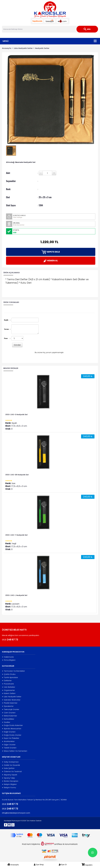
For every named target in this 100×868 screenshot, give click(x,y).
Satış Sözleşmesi (10, 762)
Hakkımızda (8, 657)
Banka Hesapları (10, 781)
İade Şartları (8, 768)
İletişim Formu (9, 788)
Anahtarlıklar (8, 741)
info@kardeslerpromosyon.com (16, 813)
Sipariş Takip (8, 778)
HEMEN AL (51, 261)
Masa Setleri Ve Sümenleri (15, 751)
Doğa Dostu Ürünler (12, 735)
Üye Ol (63, 865)
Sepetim (87, 865)
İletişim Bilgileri (9, 784)
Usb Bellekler (9, 687)
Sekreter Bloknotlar (11, 700)
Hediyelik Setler (42, 48)
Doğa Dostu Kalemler (12, 725)
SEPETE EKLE (51, 252)
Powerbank (8, 684)
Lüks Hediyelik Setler (23, 48)
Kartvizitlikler (8, 719)
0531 (10, 640)
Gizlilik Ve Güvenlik (11, 765)
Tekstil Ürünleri (9, 748)
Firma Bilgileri (9, 660)
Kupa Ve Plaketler (11, 738)
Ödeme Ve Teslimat (12, 772)
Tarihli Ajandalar (10, 678)
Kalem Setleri (9, 693)
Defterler (7, 681)
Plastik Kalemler (10, 703)
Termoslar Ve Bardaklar (13, 671)
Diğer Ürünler (9, 745)
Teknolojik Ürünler (11, 709)
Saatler (6, 722)
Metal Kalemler (10, 716)
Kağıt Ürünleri (9, 732)
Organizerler (8, 690)
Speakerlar (8, 706)
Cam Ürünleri (9, 713)
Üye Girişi (39, 865)
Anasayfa (7, 48)
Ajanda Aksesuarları (12, 729)
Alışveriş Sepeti (10, 775)
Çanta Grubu (9, 674)
